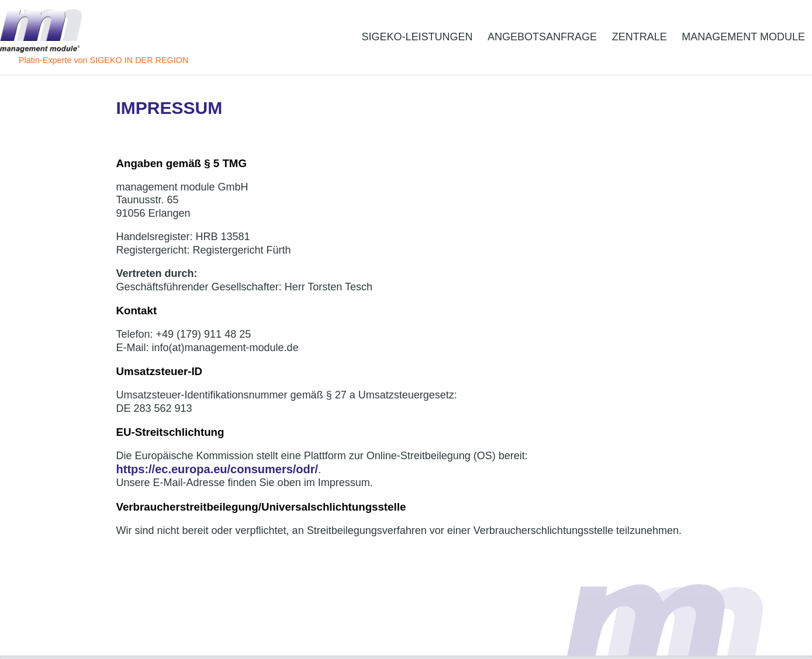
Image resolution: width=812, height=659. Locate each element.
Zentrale (640, 37)
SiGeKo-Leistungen (417, 37)
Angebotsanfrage (542, 37)
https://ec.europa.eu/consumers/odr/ (217, 469)
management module (743, 37)
